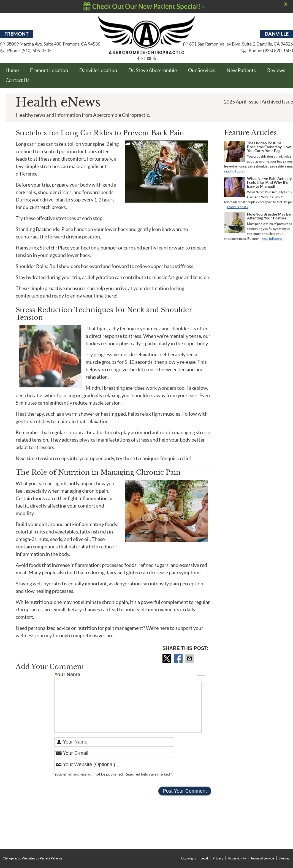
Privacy (218, 858)
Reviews (276, 70)
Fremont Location (49, 70)
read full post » (235, 171)
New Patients (241, 70)
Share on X (167, 659)
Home (12, 70)
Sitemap (284, 858)
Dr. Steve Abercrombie (153, 70)
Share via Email (190, 659)
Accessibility (237, 858)
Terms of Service (262, 858)
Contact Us (17, 80)
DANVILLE (277, 34)
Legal (204, 858)
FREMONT (17, 34)
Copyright (188, 858)
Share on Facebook (179, 659)
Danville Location (98, 70)
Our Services (202, 70)
